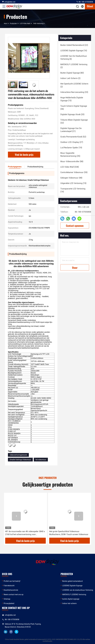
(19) (71, 148)
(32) (74, 121)
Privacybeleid (9, 603)
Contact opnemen (75, 226)
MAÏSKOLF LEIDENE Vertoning (74, 594)
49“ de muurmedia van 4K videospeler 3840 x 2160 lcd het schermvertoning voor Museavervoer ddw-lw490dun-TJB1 (25, 533)
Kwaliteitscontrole (11, 590)
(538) (70, 167)
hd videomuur (41, 460)
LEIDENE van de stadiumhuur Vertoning (78, 590)
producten (13, 24)
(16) (74, 51)
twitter (16, 632)
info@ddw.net (9, 2)
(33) (74, 92)
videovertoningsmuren (18, 455)
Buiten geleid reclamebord (72, 581)
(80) (72, 73)
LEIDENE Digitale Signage (72, 586)
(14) (73, 190)
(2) (74, 66)
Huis (5, 24)
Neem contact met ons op (14, 594)
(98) (72, 161)
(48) (71, 178)
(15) (72, 99)
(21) (71, 130)
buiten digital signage (71, 599)
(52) (73, 137)
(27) (72, 142)
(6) (74, 57)
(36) (74, 107)
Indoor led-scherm (69, 603)
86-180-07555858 (85, 2)
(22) (74, 45)
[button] (16, 516)
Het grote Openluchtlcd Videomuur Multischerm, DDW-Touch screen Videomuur (69, 533)
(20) (72, 114)
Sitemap (7, 599)
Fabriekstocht (9, 586)
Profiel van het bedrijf (12, 581)
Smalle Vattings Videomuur (20, 460)
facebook (11, 632)
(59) (74, 172)
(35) (70, 155)
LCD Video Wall (25, 24)
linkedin (6, 632)
